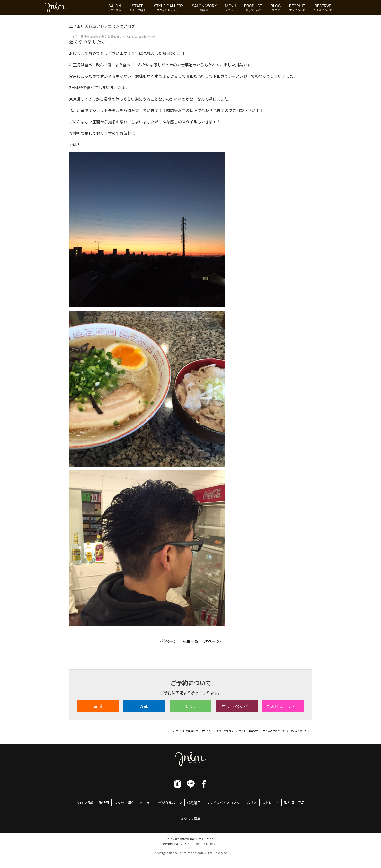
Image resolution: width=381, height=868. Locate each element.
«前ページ (168, 641)
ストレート (270, 803)
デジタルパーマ (170, 803)
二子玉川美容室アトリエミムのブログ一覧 (262, 731)
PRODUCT (253, 8)
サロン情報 (85, 803)
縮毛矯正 (194, 803)
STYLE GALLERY (169, 8)
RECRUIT (297, 8)
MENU (230, 8)
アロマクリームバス (242, 803)
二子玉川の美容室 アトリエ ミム (193, 731)
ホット (237, 706)
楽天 (283, 706)
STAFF (138, 8)
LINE (190, 706)
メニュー (146, 803)
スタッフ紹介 (124, 803)
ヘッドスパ (214, 803)
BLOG (276, 8)
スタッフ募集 (190, 819)
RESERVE (323, 8)
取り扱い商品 (294, 803)
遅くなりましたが (300, 731)
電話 (98, 706)
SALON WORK (204, 8)
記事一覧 (190, 641)
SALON (115, 8)
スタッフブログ (225, 731)
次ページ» (213, 641)
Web (144, 706)
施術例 (104, 803)
